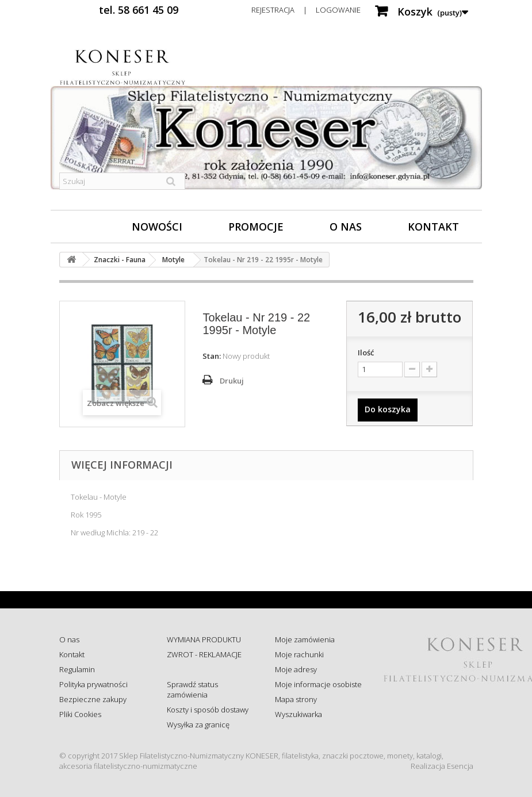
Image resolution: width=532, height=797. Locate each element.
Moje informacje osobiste (318, 684)
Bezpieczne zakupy (93, 699)
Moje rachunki (299, 654)
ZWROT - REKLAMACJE (204, 654)
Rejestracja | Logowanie (306, 10)
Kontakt (433, 227)
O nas (346, 227)
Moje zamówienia (305, 639)
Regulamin (77, 669)
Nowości (157, 227)
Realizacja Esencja (442, 766)
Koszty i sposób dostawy (208, 710)
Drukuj (232, 381)
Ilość (366, 352)
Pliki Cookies (80, 714)
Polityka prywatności (93, 684)
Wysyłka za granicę (198, 725)
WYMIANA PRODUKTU (204, 639)
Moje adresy (296, 669)
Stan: (212, 356)
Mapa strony (296, 699)
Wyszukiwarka (298, 714)
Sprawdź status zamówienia (192, 689)
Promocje (256, 227)
